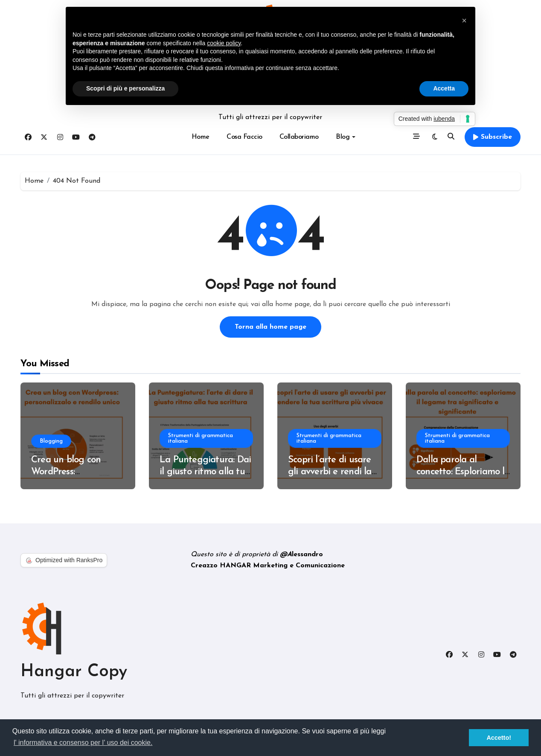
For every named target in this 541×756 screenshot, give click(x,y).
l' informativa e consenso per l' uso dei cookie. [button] (83, 743)
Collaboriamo (299, 137)
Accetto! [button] (499, 738)
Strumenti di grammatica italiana (201, 438)
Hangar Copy (74, 672)
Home (201, 137)
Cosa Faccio (244, 137)
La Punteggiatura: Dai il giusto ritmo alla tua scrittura (205, 472)
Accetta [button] (444, 88)
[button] (464, 20)
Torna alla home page (270, 327)
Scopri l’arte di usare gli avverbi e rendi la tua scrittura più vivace (335, 472)
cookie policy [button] (224, 43)
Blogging (52, 441)
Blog (346, 137)
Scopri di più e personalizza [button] (125, 88)
